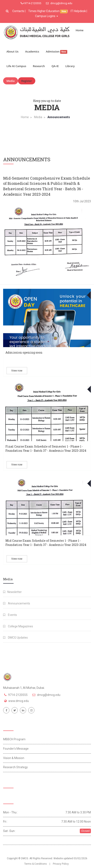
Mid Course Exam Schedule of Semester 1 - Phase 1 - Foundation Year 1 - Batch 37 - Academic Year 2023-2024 (46, 543)
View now (17, 371)
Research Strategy (15, 767)
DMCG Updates (15, 638)
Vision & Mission (14, 758)
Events (10, 615)
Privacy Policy (61, 864)
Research (39, 66)
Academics (32, 51)
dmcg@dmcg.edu (59, 3)
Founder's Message (16, 749)
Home (80, 30)
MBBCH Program (14, 739)
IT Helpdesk (78, 11)
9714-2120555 (18, 695)
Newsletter (12, 592)
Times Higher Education (44, 11)
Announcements (17, 603)
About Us (12, 51)
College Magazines (18, 626)
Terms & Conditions (36, 864)
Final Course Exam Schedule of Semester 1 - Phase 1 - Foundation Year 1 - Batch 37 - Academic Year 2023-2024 (46, 448)
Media (11, 81)
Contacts (19, 11)
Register (27, 81)
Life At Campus (16, 66)
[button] (8, 11)
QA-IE (55, 66)
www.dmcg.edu (19, 701)
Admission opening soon (24, 352)
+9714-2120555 (31, 3)
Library (70, 66)
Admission (56, 52)
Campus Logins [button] (47, 16)
